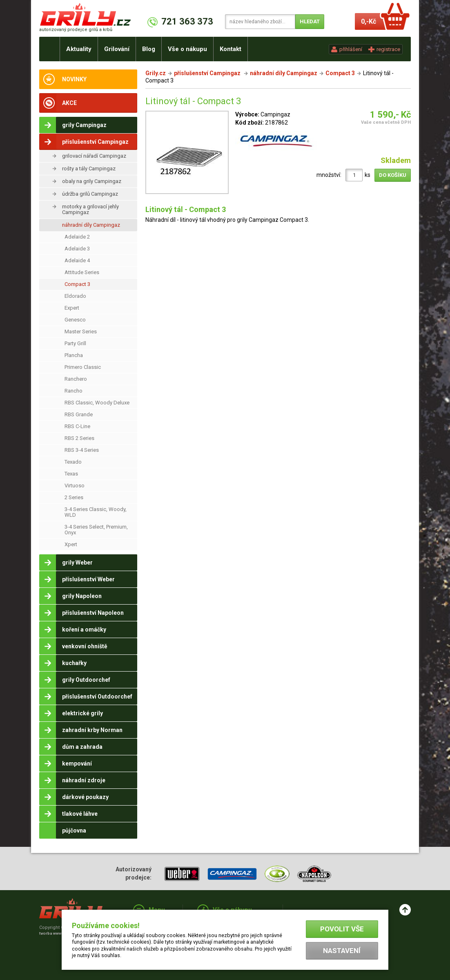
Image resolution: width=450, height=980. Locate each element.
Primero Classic (83, 367)
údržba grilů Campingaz (90, 194)
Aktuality (79, 49)
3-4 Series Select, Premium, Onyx (96, 530)
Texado (73, 462)
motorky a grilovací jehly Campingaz (90, 209)
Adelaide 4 (77, 260)
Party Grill (75, 343)
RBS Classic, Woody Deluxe (97, 403)
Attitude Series (82, 272)
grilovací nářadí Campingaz (94, 156)
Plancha (74, 355)
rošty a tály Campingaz (89, 169)
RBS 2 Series (79, 438)
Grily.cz (156, 73)
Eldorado (75, 296)
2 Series (74, 497)
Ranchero (76, 379)
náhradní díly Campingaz (91, 225)
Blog (149, 49)
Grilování (117, 49)
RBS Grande (79, 414)
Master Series (81, 332)
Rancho (74, 391)
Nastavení (342, 951)
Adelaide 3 (77, 249)
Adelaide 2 (77, 237)
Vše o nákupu (187, 49)
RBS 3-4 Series (82, 450)
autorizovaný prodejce (76, 30)
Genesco (75, 320)
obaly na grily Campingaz (92, 181)
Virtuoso (75, 486)
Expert (72, 308)
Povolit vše (342, 929)
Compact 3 (77, 284)
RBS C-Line (77, 426)
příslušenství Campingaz (208, 73)
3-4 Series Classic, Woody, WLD (96, 512)
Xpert (71, 544)
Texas (71, 474)
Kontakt (231, 49)
